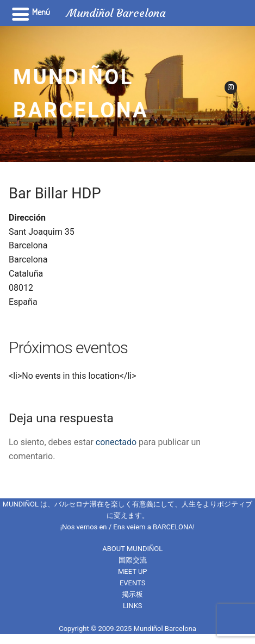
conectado (116, 442)
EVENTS (133, 583)
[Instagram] (231, 87)
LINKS (133, 606)
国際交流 (133, 560)
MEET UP (133, 571)
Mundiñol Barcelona (81, 94)
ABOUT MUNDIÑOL (132, 549)
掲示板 (132, 594)
